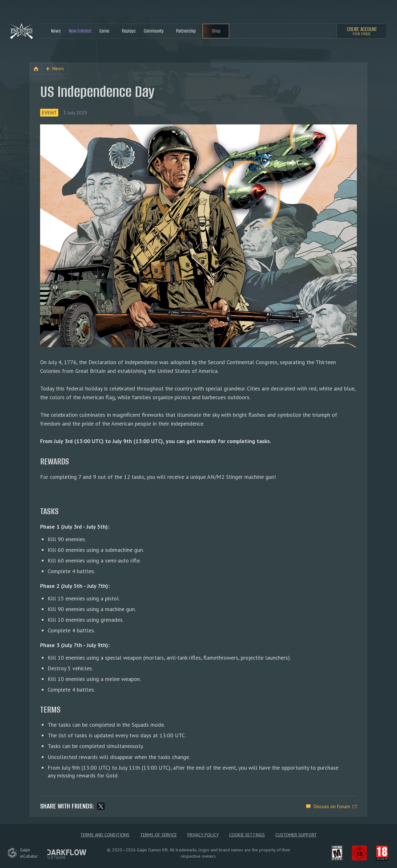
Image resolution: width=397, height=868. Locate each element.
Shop (216, 31)
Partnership (186, 31)
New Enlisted (80, 31)
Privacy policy (203, 835)
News (56, 31)
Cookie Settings (247, 835)
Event (49, 112)
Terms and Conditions (105, 835)
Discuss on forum (332, 806)
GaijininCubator (23, 853)
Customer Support (296, 835)
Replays (129, 31)
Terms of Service (158, 835)
